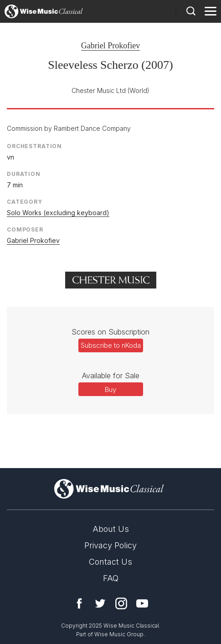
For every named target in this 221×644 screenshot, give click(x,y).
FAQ (111, 578)
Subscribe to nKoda (111, 345)
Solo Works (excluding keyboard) (58, 213)
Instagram (121, 603)
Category (25, 202)
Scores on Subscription (110, 332)
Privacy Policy (110, 545)
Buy (110, 389)
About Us (111, 529)
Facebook (79, 603)
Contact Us (110, 562)
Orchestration (34, 146)
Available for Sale (111, 376)
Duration (24, 174)
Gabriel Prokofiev (110, 46)
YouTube (142, 603)
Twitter (100, 603)
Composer (25, 229)
